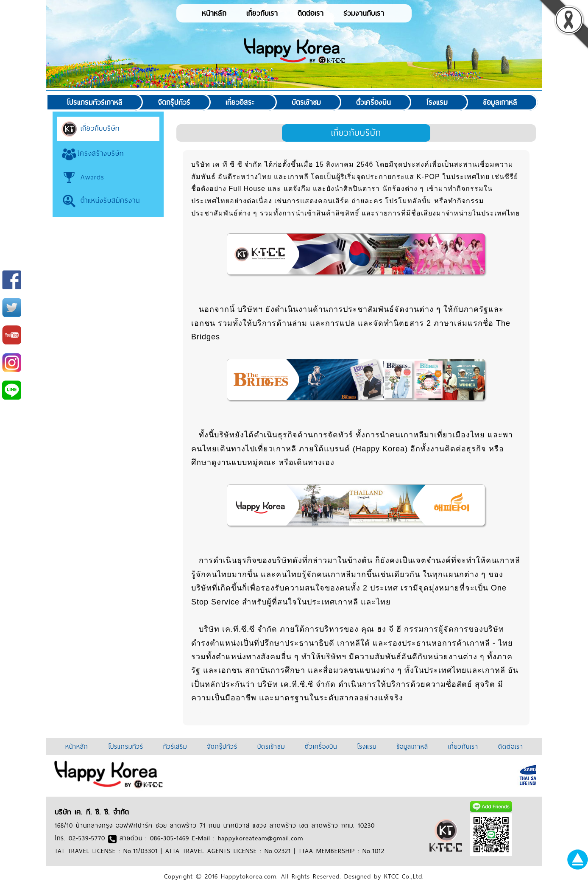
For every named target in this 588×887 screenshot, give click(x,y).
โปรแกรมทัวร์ (126, 746)
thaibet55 (376, 711)
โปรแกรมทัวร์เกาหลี (95, 102)
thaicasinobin (320, 711)
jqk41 (351, 711)
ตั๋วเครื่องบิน (373, 102)
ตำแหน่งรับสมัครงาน (100, 200)
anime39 (407, 711)
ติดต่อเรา (311, 13)
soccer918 (261, 711)
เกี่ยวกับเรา (262, 13)
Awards (83, 177)
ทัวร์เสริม (175, 746)
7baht (431, 711)
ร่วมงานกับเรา (364, 13)
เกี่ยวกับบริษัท (90, 128)
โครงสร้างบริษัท (92, 153)
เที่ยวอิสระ (240, 102)
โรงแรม (437, 102)
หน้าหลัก (214, 13)
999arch (205, 711)
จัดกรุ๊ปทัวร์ (174, 102)
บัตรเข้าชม (306, 102)
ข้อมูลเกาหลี (500, 102)
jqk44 (288, 711)
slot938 (231, 711)
